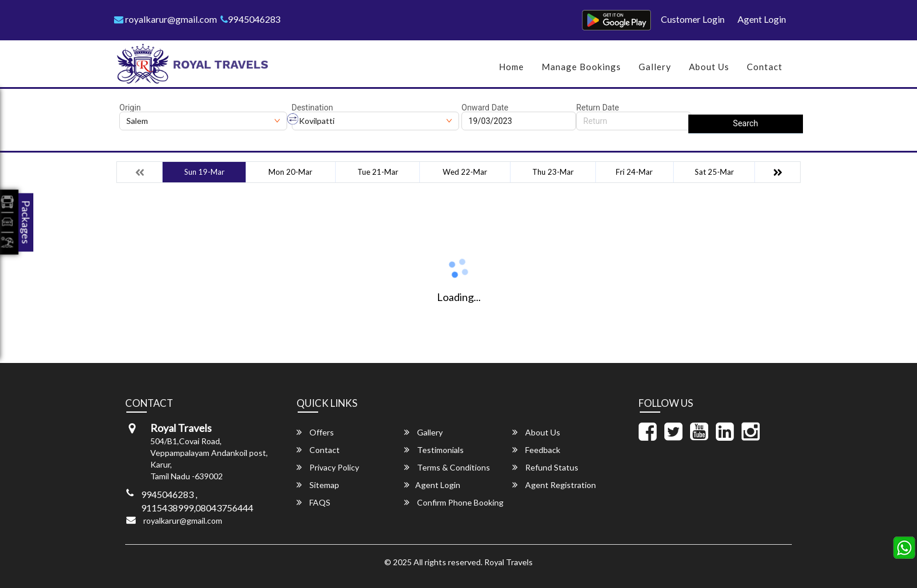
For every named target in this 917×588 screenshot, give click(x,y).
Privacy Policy (328, 467)
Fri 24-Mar (634, 172)
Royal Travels (509, 562)
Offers (315, 432)
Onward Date (485, 108)
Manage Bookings (581, 67)
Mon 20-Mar (290, 172)
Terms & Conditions (447, 467)
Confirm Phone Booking (454, 502)
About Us (709, 67)
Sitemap (318, 485)
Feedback (536, 450)
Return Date (597, 108)
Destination (313, 108)
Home (511, 67)
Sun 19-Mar (204, 172)
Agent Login (762, 19)
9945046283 (251, 19)
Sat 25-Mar (714, 172)
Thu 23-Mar (553, 172)
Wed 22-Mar (465, 172)
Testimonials (434, 450)
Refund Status (545, 467)
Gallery (655, 67)
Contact (765, 67)
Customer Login (693, 19)
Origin (130, 108)
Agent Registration (554, 485)
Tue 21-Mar (378, 172)
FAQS (313, 502)
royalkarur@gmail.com (166, 19)
